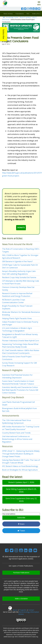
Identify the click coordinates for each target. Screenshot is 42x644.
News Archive (8, 14)
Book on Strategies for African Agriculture (20, 470)
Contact (31, 610)
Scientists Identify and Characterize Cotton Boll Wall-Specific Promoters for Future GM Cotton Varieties (20, 390)
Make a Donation (21, 599)
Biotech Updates (25, 17)
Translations (20, 14)
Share (21, 524)
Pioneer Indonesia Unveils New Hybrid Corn (21, 341)
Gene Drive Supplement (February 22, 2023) (21, 500)
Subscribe (4, 34)
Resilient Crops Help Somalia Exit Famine (19, 277)
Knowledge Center (12, 17)
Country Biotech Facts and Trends (16, 433)
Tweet (21, 531)
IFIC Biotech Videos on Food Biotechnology (20, 466)
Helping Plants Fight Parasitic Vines (17, 318)
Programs (23, 610)
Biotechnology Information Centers (29, 613)
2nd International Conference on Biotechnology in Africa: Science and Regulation (17, 439)
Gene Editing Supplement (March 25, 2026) (21, 490)
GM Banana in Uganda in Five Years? (17, 261)
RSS (28, 14)
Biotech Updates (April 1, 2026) (21, 482)
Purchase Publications (21, 573)
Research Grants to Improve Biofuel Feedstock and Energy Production (17, 295)
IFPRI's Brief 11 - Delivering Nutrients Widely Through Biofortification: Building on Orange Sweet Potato (21, 454)
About (15, 610)
